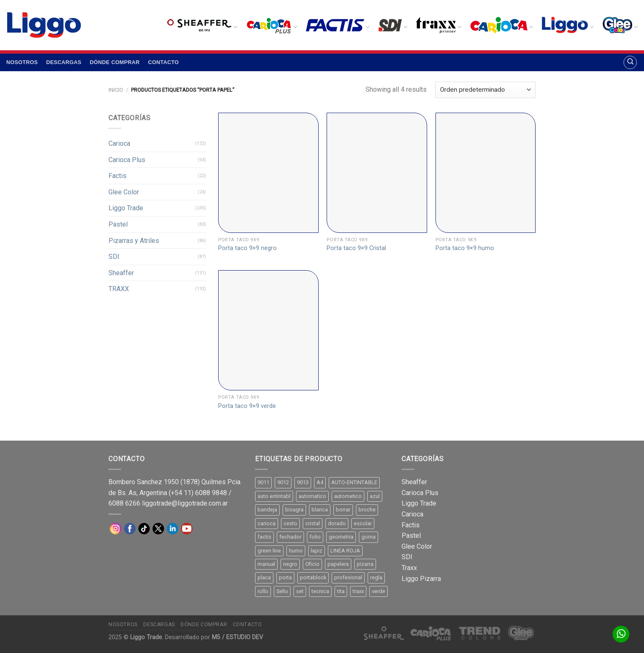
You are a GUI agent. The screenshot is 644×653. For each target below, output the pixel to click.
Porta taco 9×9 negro (247, 248)
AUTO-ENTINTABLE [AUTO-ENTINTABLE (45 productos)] (354, 482)
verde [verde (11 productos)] (379, 591)
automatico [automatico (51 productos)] (312, 496)
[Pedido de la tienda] (485, 90)
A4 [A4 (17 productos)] (320, 482)
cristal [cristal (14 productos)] (313, 523)
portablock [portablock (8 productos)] (313, 577)
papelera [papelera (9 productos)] (338, 564)
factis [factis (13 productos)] (264, 537)
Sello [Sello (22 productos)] (282, 591)
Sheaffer (121, 273)
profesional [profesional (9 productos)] (348, 577)
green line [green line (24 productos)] (269, 551)
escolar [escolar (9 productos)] (363, 523)
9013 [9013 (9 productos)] (303, 482)
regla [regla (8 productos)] (376, 577)
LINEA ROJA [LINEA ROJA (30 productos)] (345, 551)
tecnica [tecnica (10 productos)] (320, 591)
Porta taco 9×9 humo (465, 248)
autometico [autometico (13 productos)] (348, 496)
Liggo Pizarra (421, 579)
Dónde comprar (115, 62)
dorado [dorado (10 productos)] (337, 523)
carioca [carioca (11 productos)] (267, 523)
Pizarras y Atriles (134, 241)
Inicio (116, 90)
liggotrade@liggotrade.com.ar (185, 503)
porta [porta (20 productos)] (285, 577)
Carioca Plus (127, 160)
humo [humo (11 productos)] (296, 551)
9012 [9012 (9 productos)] (283, 482)
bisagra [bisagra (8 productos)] (294, 510)
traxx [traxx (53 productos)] (358, 591)
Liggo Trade (126, 208)
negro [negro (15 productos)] (290, 564)
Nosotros (22, 62)
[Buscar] (630, 62)
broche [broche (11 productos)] (367, 510)
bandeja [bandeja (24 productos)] (267, 510)
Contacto (164, 62)
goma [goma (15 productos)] (368, 537)
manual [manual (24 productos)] (266, 564)
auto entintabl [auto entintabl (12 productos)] (274, 496)
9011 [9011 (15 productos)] (263, 482)
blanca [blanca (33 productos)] (320, 510)
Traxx (409, 568)
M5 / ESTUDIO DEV (237, 637)
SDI (114, 257)
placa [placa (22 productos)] (264, 577)
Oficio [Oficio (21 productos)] (312, 564)
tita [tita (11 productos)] (341, 591)
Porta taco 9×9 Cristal (356, 248)
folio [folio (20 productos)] (315, 537)
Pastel (118, 224)
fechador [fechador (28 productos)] (290, 537)
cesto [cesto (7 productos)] (290, 523)
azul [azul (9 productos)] (375, 496)
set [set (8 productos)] (300, 591)
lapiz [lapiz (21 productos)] (317, 551)
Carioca (119, 143)
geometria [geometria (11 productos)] (341, 537)
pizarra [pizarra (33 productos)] (365, 564)
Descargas (64, 62)
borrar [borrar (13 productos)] (343, 510)
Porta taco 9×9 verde (247, 406)
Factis (117, 176)
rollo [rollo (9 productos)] (263, 591)
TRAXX (119, 289)
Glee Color (124, 192)
